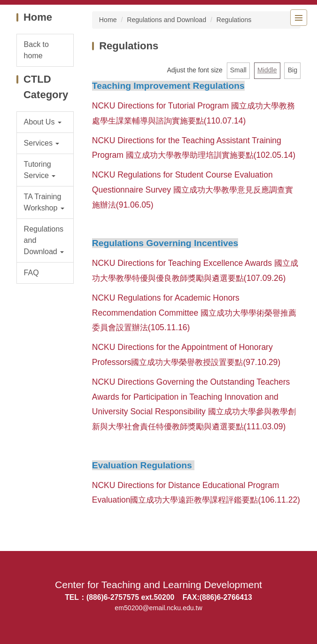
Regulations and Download (166, 20)
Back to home (36, 50)
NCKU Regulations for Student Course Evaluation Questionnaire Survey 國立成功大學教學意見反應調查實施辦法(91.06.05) (193, 190)
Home (108, 20)
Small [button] (238, 70)
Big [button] (293, 70)
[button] (45, 122)
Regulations (234, 20)
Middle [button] (267, 70)
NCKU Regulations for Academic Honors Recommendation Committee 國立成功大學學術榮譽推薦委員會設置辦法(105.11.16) (194, 313)
